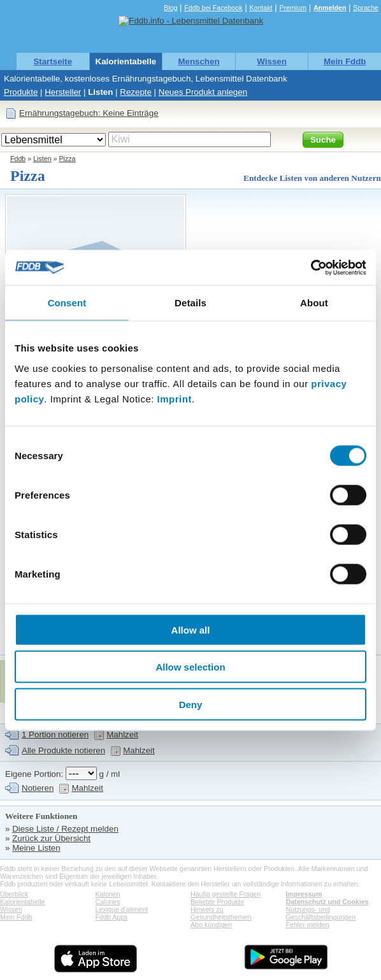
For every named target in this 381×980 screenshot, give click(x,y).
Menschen (198, 61)
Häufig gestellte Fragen (226, 894)
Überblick (14, 894)
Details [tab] (190, 303)
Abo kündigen (211, 925)
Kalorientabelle (126, 61)
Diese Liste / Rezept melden (65, 829)
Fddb (18, 159)
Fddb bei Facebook (213, 8)
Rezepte (136, 92)
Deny (191, 704)
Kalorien (108, 894)
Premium (293, 8)
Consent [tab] (67, 303)
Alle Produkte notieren (63, 750)
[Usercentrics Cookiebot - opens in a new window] (311, 267)
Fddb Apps (112, 917)
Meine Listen (36, 848)
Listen (100, 92)
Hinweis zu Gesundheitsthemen (221, 913)
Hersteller (63, 92)
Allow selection (190, 667)
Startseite (53, 61)
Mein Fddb (345, 61)
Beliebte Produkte (217, 902)
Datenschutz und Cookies (327, 902)
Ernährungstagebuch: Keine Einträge (89, 113)
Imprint (175, 398)
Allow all (191, 629)
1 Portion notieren (55, 735)
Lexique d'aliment (122, 909)
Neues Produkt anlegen (203, 92)
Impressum (304, 894)
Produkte (21, 92)
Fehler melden (308, 925)
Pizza (67, 159)
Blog (170, 8)
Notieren (38, 788)
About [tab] (314, 303)
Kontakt (261, 8)
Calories (108, 902)
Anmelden (330, 8)
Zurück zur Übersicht (51, 838)
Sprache (366, 8)
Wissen (272, 61)
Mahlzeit (122, 735)
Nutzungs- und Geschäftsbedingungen (321, 913)
